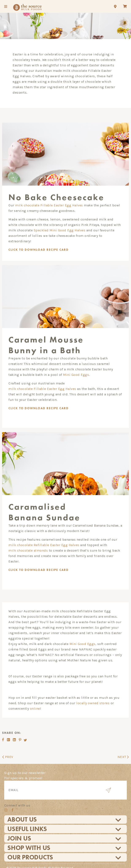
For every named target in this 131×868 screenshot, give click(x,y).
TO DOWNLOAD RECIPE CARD (42, 404)
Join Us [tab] (64, 832)
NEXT (123, 750)
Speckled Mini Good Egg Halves (60, 229)
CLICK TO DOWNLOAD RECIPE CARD (42, 248)
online (35, 702)
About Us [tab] (64, 813)
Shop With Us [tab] (64, 841)
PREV (8, 750)
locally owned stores (93, 697)
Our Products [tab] (64, 851)
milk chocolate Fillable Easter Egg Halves (49, 204)
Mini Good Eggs (76, 371)
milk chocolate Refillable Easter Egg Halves (44, 539)
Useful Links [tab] (64, 823)
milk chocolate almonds (28, 544)
